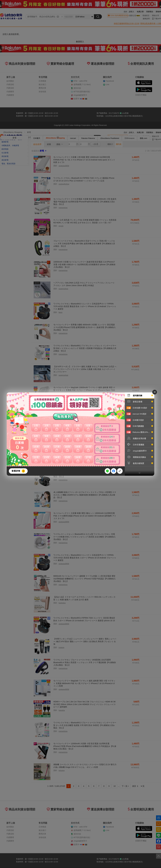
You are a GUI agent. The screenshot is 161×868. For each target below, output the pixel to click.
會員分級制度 (140, 463)
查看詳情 (16, 471)
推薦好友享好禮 (140, 438)
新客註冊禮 (140, 401)
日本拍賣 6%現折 (140, 408)
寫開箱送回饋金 (140, 457)
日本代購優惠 (140, 426)
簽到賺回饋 (140, 395)
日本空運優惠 (140, 444)
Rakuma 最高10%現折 (140, 432)
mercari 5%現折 (140, 414)
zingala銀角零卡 (140, 451)
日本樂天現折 (140, 420)
